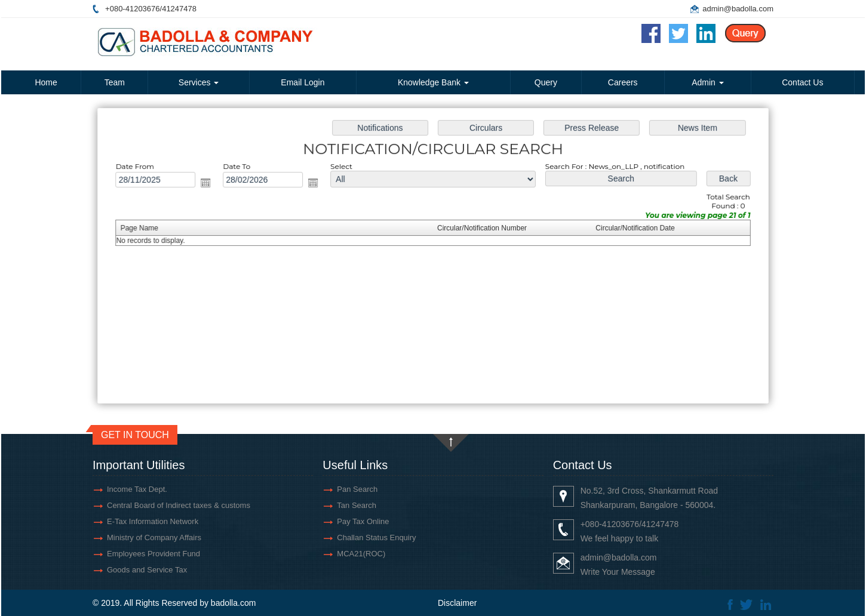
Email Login (303, 82)
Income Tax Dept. (137, 489)
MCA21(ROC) (361, 554)
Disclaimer (457, 603)
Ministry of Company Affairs (154, 538)
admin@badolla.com (738, 9)
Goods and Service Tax (147, 570)
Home (46, 82)
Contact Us (802, 82)
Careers (623, 82)
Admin (708, 82)
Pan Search (357, 489)
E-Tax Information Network (153, 521)
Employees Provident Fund (153, 554)
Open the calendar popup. (213, 185)
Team (115, 82)
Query (546, 82)
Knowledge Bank (433, 82)
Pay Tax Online (363, 521)
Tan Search (357, 505)
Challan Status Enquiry (376, 538)
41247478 (179, 9)
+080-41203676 (132, 9)
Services (199, 82)
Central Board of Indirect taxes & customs (179, 505)
